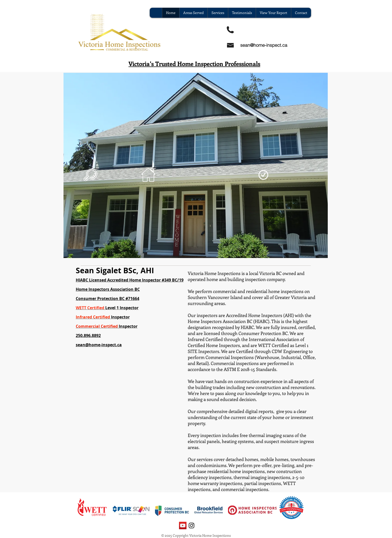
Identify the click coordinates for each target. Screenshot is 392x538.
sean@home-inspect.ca (264, 45)
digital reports (259, 411)
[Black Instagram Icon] (191, 525)
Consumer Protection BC (100, 298)
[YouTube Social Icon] (183, 525)
